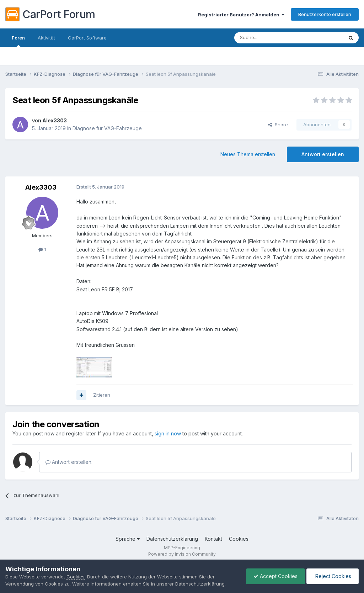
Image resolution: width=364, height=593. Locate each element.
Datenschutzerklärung (172, 539)
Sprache (128, 539)
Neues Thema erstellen (248, 154)
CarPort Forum (50, 14)
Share (278, 125)
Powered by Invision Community (182, 554)
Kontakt (213, 539)
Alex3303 (55, 120)
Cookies (239, 539)
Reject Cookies (333, 576)
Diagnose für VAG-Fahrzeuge (107, 128)
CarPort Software (87, 38)
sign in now (168, 433)
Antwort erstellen (323, 154)
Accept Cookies (275, 576)
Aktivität (46, 38)
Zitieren (102, 395)
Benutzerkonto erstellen (325, 14)
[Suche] (271, 38)
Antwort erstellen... (70, 462)
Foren (18, 41)
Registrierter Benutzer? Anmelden (241, 15)
